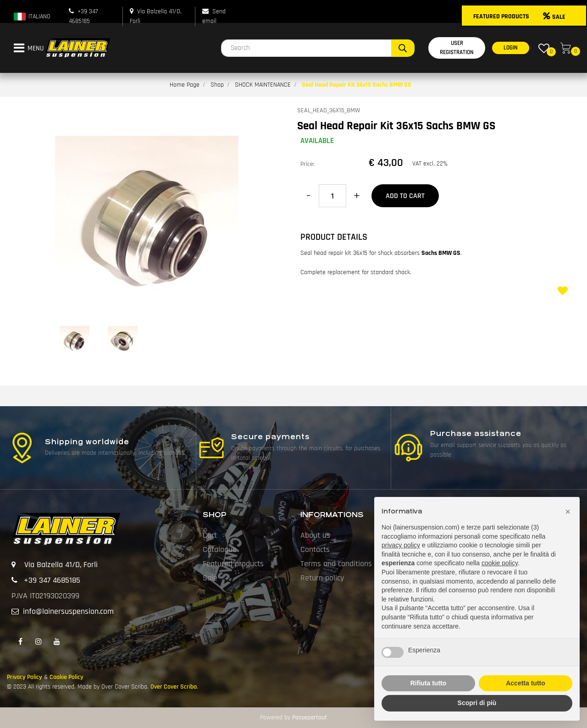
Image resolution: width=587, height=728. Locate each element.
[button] (403, 48)
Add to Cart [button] (405, 196)
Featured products (233, 564)
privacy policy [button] (401, 545)
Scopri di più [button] (477, 703)
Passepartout (310, 717)
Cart (210, 535)
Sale (210, 578)
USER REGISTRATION (457, 48)
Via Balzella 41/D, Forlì (61, 565)
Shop (217, 85)
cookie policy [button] (500, 563)
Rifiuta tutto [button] (429, 683)
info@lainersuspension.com (68, 611)
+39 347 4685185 (52, 580)
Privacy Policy (25, 677)
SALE (554, 17)
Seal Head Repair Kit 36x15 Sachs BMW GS (357, 85)
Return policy (322, 578)
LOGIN (511, 48)
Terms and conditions (336, 564)
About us (315, 535)
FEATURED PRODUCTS (501, 17)
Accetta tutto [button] (526, 683)
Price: (307, 164)
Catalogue (220, 549)
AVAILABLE (317, 141)
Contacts (315, 549)
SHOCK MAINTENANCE (263, 85)
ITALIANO (32, 17)
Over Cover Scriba (174, 687)
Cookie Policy (66, 677)
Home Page (185, 85)
